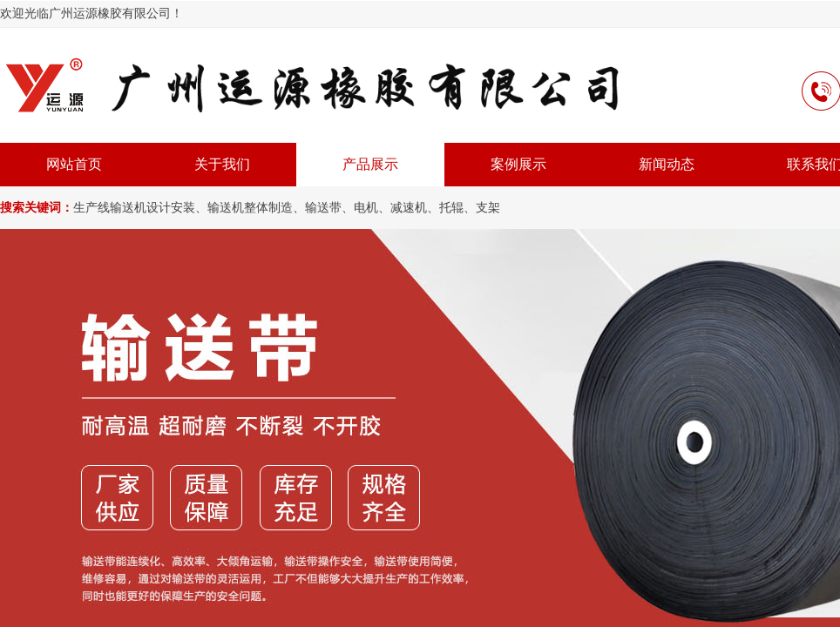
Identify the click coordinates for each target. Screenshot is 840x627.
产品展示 (370, 164)
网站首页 (74, 164)
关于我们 (222, 164)
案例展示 (518, 164)
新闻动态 (667, 164)
